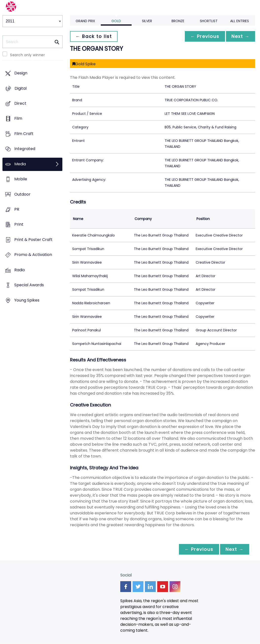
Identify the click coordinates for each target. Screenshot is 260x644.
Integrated (25, 149)
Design (21, 73)
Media (20, 164)
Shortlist (209, 21)
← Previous (204, 36)
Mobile (21, 179)
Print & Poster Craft (33, 240)
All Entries (240, 21)
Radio (20, 270)
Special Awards (29, 285)
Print (19, 225)
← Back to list (94, 36)
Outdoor (22, 194)
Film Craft (24, 134)
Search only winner (27, 55)
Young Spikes (27, 300)
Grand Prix (85, 21)
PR (17, 209)
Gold (116, 21)
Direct (20, 103)
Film (18, 119)
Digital (21, 88)
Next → (240, 36)
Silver (147, 21)
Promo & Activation (33, 255)
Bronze (178, 21)
